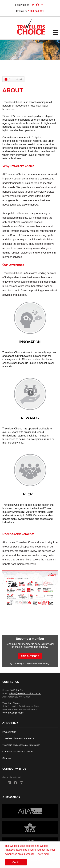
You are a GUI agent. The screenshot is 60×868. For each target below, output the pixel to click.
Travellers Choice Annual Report (18, 738)
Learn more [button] (43, 854)
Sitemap (6, 758)
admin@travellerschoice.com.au (25, 694)
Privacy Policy (43, 663)
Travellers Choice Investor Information (21, 745)
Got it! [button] (16, 862)
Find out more (30, 656)
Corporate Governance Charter (18, 752)
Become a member (30, 639)
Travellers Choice (11, 703)
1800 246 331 (36, 11)
